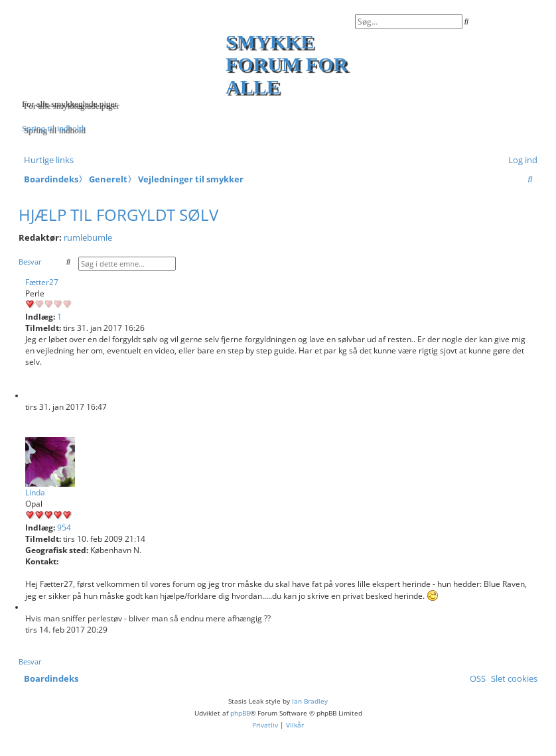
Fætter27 (42, 282)
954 (64, 528)
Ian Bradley (310, 701)
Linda (35, 492)
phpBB (240, 713)
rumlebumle (88, 237)
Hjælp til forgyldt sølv (118, 215)
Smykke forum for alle (287, 64)
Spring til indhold (53, 128)
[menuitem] (520, 160)
